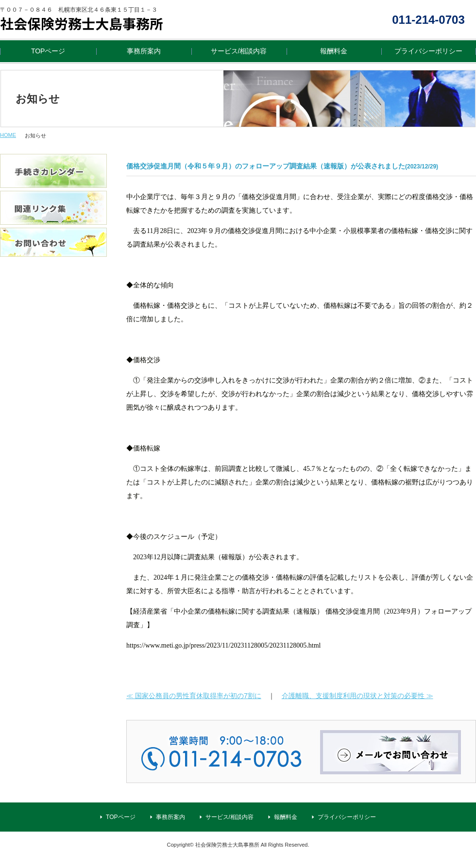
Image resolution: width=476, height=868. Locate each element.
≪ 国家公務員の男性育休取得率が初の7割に (194, 696)
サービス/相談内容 (239, 51)
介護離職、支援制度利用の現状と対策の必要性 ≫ (357, 696)
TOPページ (48, 51)
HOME (8, 135)
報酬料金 (334, 51)
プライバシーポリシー (428, 51)
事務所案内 (144, 51)
